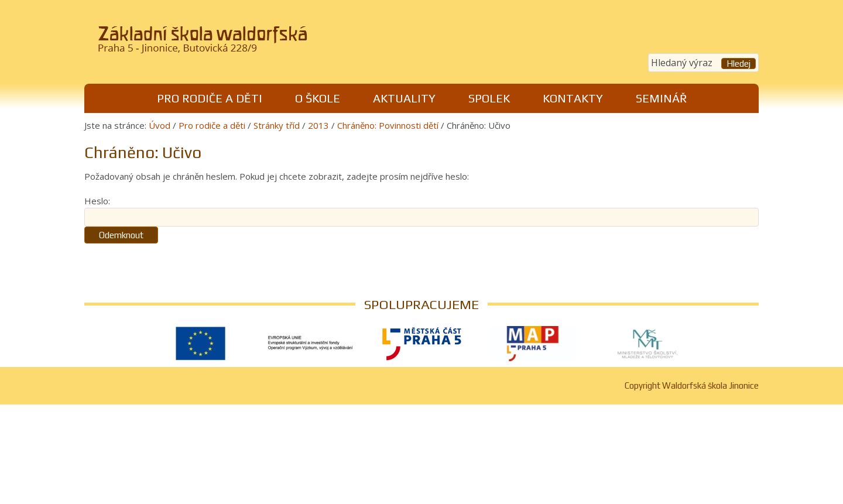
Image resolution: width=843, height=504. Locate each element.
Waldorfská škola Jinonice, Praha (246, 43)
